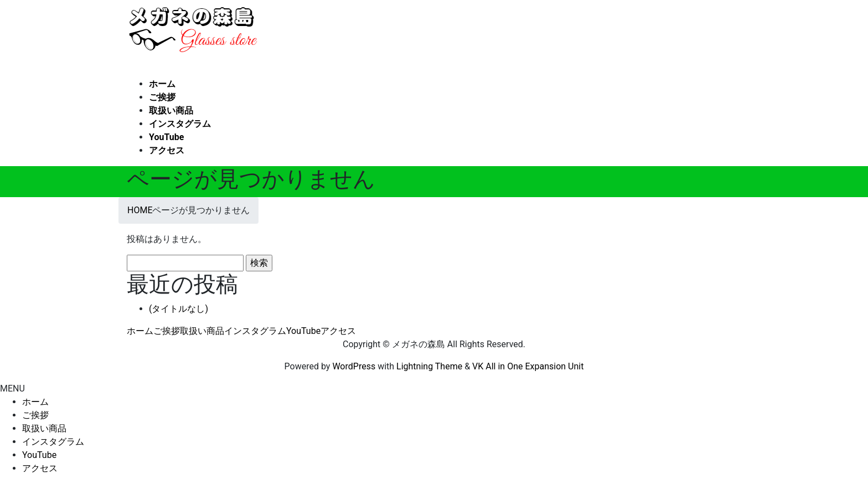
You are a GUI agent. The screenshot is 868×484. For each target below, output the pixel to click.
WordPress (354, 366)
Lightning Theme (429, 366)
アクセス (338, 331)
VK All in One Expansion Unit (528, 366)
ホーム (140, 331)
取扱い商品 (202, 331)
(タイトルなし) (179, 309)
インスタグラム (255, 331)
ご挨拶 (167, 331)
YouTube (303, 331)
